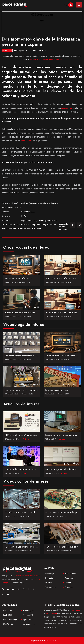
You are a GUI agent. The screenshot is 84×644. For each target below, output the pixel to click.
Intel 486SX (8, 615)
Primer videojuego (10, 620)
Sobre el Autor (70, 574)
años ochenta (27, 141)
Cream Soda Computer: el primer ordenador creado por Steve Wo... (38, 469)
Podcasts (49, 578)
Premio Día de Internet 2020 (27, 576)
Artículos (49, 583)
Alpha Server (28, 620)
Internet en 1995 (29, 624)
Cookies (68, 583)
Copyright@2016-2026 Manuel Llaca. (42, 641)
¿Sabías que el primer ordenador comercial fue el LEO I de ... (35, 512)
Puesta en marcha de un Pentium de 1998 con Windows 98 (34, 390)
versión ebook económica (52, 59)
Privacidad (69, 587)
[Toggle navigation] (79, 5)
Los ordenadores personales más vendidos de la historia (32, 356)
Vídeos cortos (51, 587)
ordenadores (67, 108)
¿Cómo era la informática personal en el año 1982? (30, 435)
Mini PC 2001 (8, 624)
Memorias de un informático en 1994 (23, 278)
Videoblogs (50, 574)
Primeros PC (28, 615)
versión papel (35, 59)
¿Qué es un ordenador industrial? (62, 547)
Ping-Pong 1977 (29, 610)
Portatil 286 (8, 610)
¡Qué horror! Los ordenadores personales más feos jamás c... (35, 547)
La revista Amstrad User (57, 390)
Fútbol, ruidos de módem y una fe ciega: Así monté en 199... (35, 313)
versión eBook (75, 610)
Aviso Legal (69, 578)
